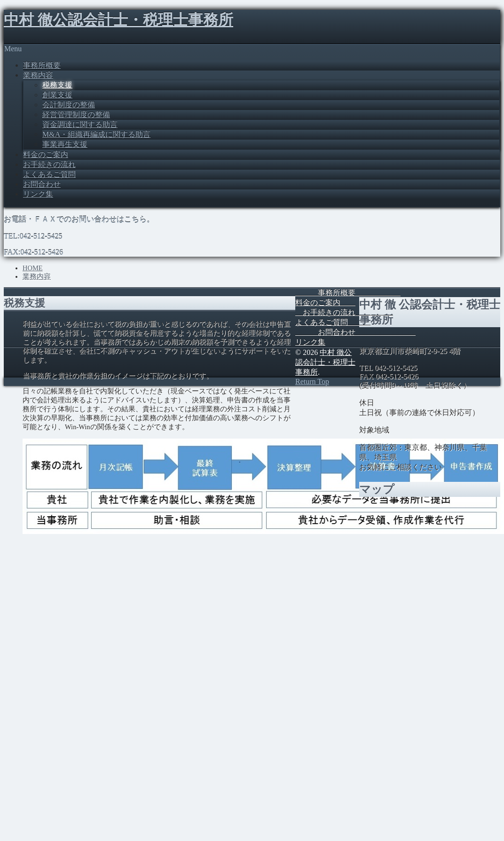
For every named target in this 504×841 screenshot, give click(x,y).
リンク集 (38, 194)
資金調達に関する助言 (80, 124)
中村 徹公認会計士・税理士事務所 (118, 20)
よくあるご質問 (49, 174)
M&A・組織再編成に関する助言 (96, 134)
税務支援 (57, 85)
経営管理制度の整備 (76, 114)
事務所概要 (42, 65)
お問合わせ (42, 184)
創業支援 (57, 95)
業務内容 (38, 75)
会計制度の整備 (69, 105)
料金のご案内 (46, 154)
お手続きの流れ (49, 164)
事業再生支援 (65, 144)
